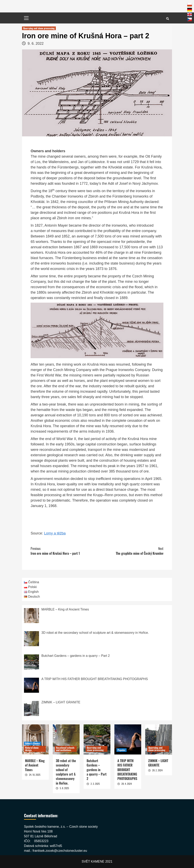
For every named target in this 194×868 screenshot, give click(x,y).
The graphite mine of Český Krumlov (130, 551)
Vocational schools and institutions (65, 749)
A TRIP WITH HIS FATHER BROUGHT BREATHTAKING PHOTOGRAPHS (127, 770)
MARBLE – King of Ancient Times (35, 765)
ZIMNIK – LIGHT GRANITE (158, 763)
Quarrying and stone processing (39, 28)
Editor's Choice (32, 743)
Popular (121, 750)
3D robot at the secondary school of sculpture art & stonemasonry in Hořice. (66, 772)
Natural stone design (32, 749)
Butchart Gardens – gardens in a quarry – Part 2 (97, 770)
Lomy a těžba (55, 533)
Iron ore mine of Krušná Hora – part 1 (64, 551)
